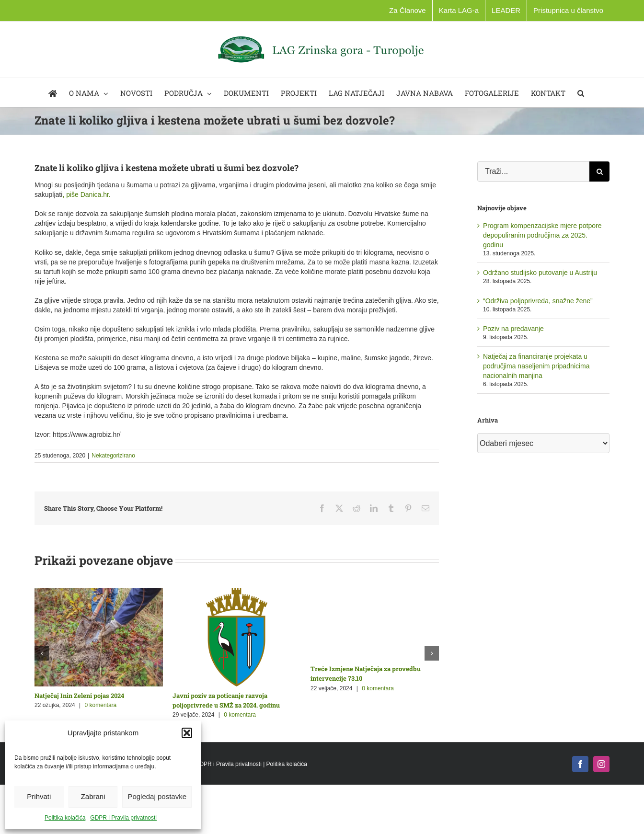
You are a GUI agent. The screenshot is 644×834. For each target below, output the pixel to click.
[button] (187, 733)
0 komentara (101, 705)
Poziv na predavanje (513, 329)
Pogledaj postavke (157, 796)
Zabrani (93, 796)
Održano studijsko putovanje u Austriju (540, 273)
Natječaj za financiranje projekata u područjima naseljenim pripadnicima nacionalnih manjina (536, 366)
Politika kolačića (65, 818)
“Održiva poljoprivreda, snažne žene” (538, 301)
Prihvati (39, 796)
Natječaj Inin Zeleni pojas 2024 (79, 696)
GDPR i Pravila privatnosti (123, 818)
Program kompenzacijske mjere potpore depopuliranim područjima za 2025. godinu (542, 235)
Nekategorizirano (113, 456)
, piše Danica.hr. (87, 194)
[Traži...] (533, 171)
